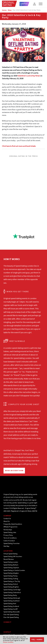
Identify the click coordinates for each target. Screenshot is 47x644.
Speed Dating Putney (11, 576)
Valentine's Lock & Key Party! (29, 76)
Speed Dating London (11, 562)
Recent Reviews (9, 559)
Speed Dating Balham (11, 565)
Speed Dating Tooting (11, 579)
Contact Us (7, 518)
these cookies (8, 642)
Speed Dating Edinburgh (12, 598)
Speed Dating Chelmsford (12, 592)
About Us (7, 521)
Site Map (6, 546)
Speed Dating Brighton (11, 587)
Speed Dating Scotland (11, 606)
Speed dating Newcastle (12, 612)
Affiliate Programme (10, 527)
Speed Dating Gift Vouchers (13, 556)
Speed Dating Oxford (11, 584)
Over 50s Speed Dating (11, 617)
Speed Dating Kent (10, 603)
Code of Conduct (9, 541)
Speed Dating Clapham (11, 568)
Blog (10, 10)
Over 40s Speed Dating (11, 615)
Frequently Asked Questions (13, 524)
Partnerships (8, 530)
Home (4, 10)
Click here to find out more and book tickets (19, 146)
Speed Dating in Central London (14, 570)
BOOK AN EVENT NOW (14, 471)
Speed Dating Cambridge (12, 590)
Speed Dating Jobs (10, 532)
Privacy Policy (8, 535)
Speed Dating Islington (11, 573)
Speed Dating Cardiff (11, 609)
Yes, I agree (37, 640)
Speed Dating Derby (10, 595)
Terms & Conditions (10, 538)
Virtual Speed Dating (10, 554)
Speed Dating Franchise (11, 543)
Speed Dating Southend (11, 601)
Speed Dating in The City (12, 581)
